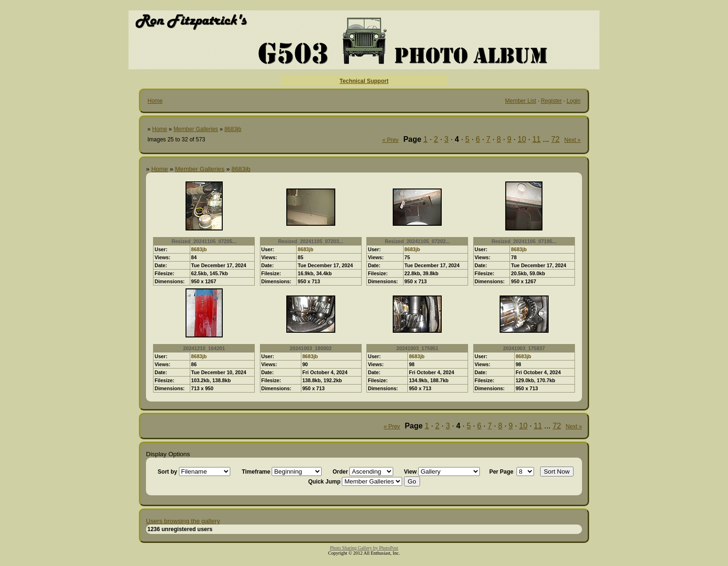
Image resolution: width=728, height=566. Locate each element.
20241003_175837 (524, 348)
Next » (572, 140)
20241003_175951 (417, 348)
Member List (521, 101)
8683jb (233, 129)
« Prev (391, 140)
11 (536, 139)
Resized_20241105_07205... (204, 241)
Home (155, 101)
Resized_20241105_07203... (311, 241)
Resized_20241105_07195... (524, 241)
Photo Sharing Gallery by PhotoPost (364, 548)
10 (522, 139)
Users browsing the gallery (183, 521)
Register (552, 101)
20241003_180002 (311, 348)
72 (556, 139)
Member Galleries (196, 129)
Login (573, 101)
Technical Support (364, 81)
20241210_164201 (204, 348)
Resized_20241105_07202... (417, 241)
